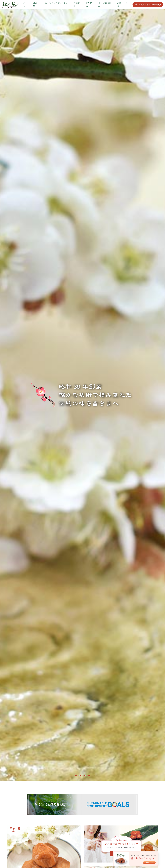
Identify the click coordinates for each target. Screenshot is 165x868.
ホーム (25, 5)
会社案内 (89, 5)
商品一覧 (36, 5)
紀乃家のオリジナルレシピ (57, 5)
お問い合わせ (122, 5)
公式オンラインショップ (148, 5)
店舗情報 (77, 5)
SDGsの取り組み (105, 5)
